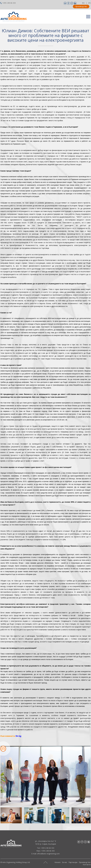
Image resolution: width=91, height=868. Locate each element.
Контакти (87, 865)
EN (89, 3)
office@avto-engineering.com (48, 854)
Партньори (73, 862)
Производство (81, 6)
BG (83, 3)
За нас (65, 862)
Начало (58, 862)
